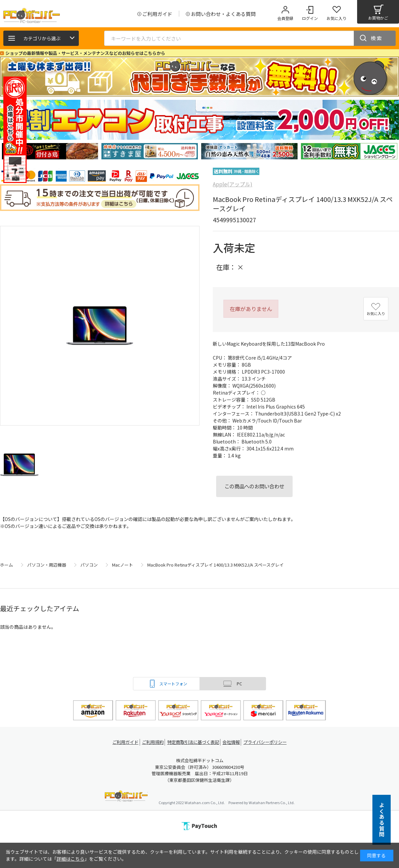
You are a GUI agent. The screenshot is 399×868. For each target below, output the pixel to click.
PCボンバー (126, 797)
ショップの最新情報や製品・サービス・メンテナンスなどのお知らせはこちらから (85, 53)
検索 (377, 38)
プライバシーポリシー (269, 742)
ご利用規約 (152, 742)
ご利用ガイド (122, 742)
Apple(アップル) (233, 184)
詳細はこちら (70, 859)
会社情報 (233, 742)
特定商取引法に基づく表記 (194, 742)
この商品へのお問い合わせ (254, 486)
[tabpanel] (50, 151)
